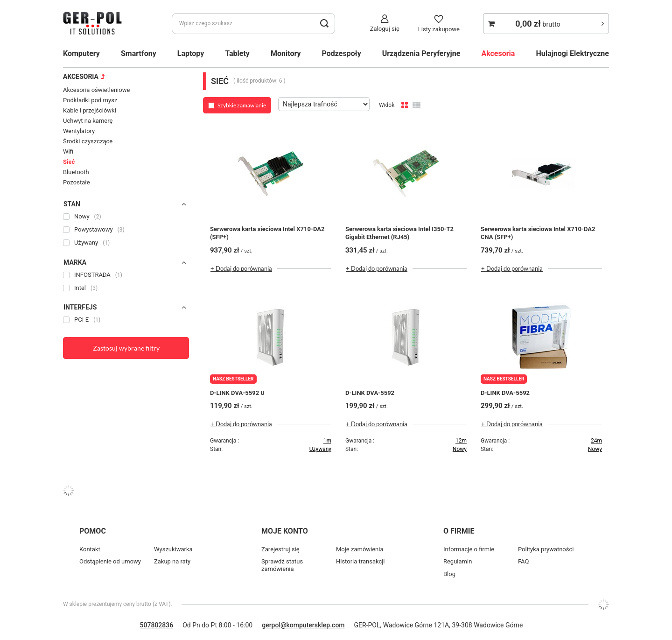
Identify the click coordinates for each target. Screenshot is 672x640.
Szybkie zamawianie (242, 105)
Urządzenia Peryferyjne (421, 53)
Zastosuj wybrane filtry (126, 348)
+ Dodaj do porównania (241, 268)
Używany (320, 449)
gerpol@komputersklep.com (303, 625)
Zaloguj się (385, 29)
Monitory (286, 53)
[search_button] (325, 24)
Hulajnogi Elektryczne (572, 53)
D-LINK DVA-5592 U (237, 393)
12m (461, 441)
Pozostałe (77, 182)
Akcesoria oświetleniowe (96, 90)
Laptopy (191, 53)
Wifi (68, 151)
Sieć (69, 162)
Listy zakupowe (439, 29)
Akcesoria (498, 53)
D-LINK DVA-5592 (370, 393)
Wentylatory (79, 131)
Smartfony (139, 53)
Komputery (81, 53)
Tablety (237, 53)
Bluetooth (76, 172)
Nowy (460, 449)
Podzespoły (342, 53)
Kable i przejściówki (90, 110)
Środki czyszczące (88, 141)
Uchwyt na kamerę (88, 121)
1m (327, 441)
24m (596, 441)
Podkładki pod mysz (90, 100)
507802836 (157, 625)
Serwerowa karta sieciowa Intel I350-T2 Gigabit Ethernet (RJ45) (399, 233)
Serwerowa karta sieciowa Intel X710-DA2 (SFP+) (267, 233)
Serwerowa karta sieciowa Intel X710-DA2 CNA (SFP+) (538, 233)
